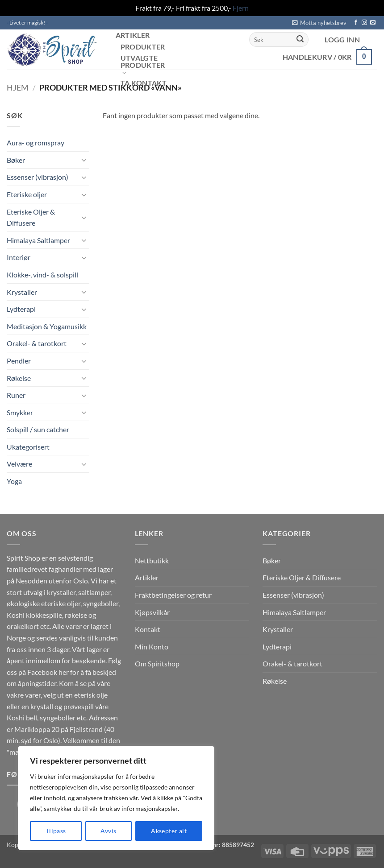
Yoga (14, 481)
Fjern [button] (241, 8)
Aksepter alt (169, 831)
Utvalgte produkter (143, 66)
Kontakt (148, 629)
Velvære (19, 464)
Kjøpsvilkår (152, 612)
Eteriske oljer (27, 194)
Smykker (20, 412)
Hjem (18, 87)
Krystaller (22, 292)
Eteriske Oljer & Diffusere (31, 217)
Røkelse (19, 378)
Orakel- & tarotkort (37, 343)
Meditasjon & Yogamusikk (47, 326)
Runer (16, 395)
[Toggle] (84, 160)
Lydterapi (21, 309)
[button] (319, 23)
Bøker (16, 160)
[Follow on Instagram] (364, 23)
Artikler (133, 35)
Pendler (19, 361)
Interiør (19, 257)
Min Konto (152, 647)
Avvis (108, 831)
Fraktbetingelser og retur (173, 595)
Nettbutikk (152, 560)
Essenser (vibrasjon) (38, 177)
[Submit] (300, 40)
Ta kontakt (144, 83)
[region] (116, 798)
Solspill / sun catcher (38, 429)
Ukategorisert (28, 447)
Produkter (143, 47)
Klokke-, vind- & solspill (42, 275)
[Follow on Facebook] (356, 23)
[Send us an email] (373, 23)
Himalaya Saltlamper (38, 240)
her (64, 672)
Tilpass (56, 831)
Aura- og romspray (35, 143)
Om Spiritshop (157, 663)
